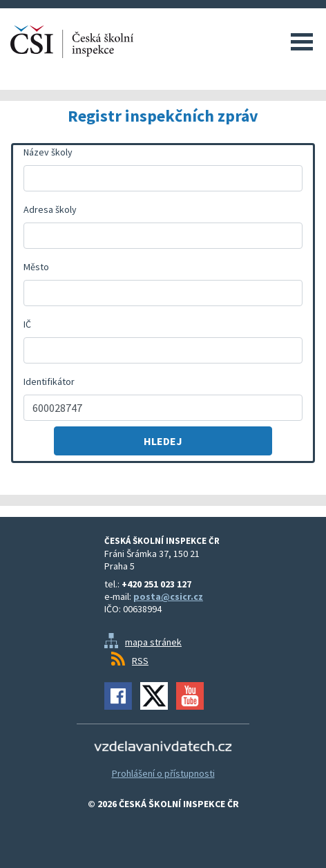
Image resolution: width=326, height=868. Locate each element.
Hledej (163, 441)
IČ (27, 324)
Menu (302, 41)
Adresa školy (50, 209)
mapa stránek (153, 642)
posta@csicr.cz (168, 596)
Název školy (48, 152)
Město (36, 267)
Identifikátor (49, 381)
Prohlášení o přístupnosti (163, 773)
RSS (140, 661)
